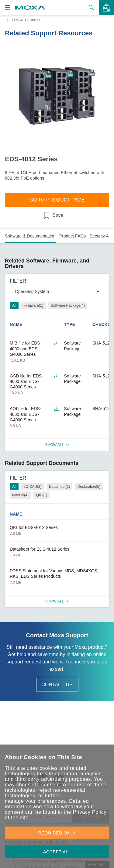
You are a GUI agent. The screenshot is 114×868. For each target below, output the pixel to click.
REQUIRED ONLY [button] (57, 833)
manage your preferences (35, 801)
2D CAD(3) (33, 487)
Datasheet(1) (59, 487)
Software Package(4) (68, 305)
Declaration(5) (89, 487)
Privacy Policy (90, 812)
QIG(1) (41, 495)
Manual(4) (20, 495)
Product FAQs (73, 236)
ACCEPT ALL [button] (57, 852)
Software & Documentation (30, 236)
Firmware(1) (34, 305)
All (14, 305)
